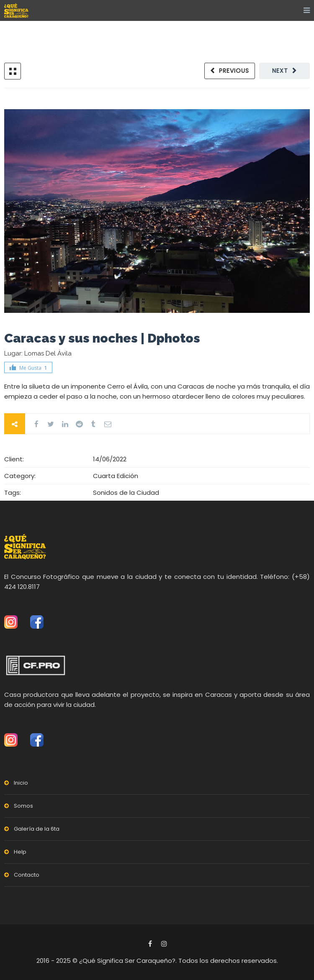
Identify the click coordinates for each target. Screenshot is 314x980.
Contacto (27, 875)
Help (20, 852)
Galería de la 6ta (37, 829)
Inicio (21, 783)
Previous (234, 71)
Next (280, 71)
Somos (23, 806)
